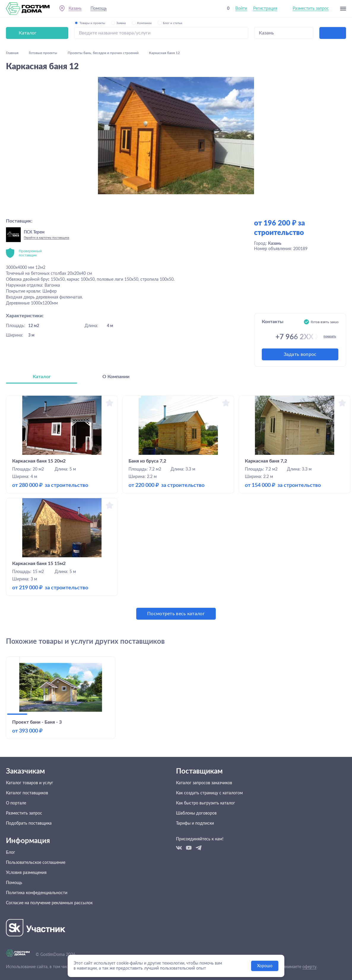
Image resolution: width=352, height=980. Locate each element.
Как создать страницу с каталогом (209, 793)
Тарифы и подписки (195, 823)
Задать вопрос (300, 354)
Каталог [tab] (42, 377)
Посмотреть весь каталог (176, 614)
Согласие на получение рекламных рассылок (49, 903)
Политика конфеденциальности (37, 893)
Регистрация (265, 9)
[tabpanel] (176, 508)
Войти (241, 9)
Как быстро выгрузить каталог (206, 803)
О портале (16, 803)
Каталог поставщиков (27, 793)
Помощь (99, 9)
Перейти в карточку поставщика (46, 238)
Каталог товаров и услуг (30, 783)
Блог (11, 853)
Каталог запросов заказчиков (204, 783)
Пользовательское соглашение (36, 863)
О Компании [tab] (116, 377)
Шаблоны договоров (196, 813)
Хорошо (265, 966)
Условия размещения (26, 873)
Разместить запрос (311, 9)
